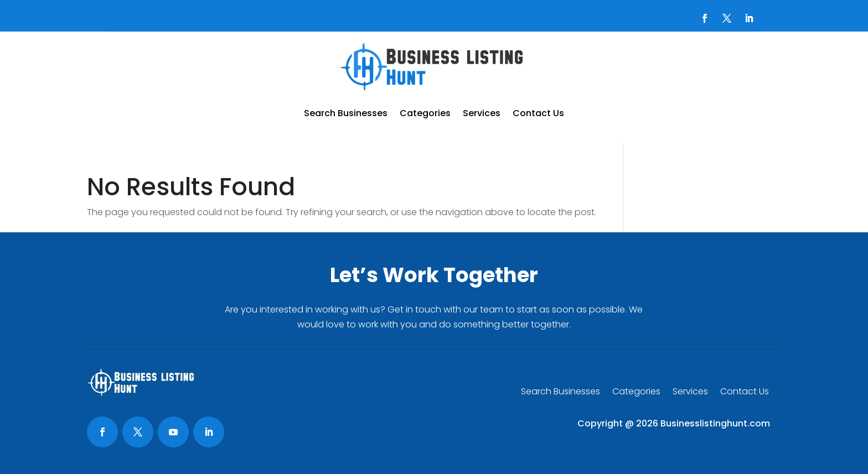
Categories (425, 113)
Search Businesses (346, 113)
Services (482, 113)
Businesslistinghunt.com (715, 423)
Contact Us (538, 113)
